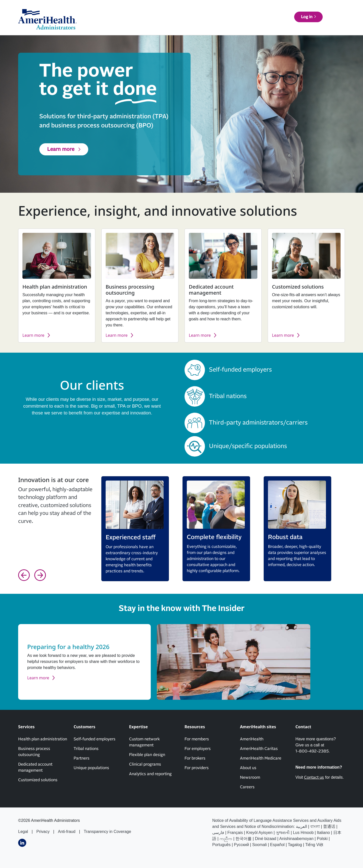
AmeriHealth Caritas (259, 749)
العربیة (301, 827)
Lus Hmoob (303, 833)
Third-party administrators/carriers (258, 423)
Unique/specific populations (248, 446)
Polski (322, 839)
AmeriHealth (252, 739)
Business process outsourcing (34, 752)
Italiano (323, 833)
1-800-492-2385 (312, 751)
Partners (82, 758)
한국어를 (244, 839)
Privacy (43, 832)
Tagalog (295, 845)
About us (264, 10)
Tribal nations (228, 396)
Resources (255, 22)
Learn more (61, 149)
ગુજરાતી (283, 833)
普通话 (329, 827)
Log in (329, 22)
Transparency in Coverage (107, 832)
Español (277, 845)
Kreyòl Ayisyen (259, 833)
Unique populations (91, 768)
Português (221, 845)
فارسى (218, 833)
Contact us (292, 10)
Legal (23, 832)
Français (235, 833)
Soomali (259, 845)
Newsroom (250, 777)
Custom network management (144, 742)
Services (176, 22)
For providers (197, 768)
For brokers (195, 758)
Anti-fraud (67, 832)
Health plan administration (43, 739)
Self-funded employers (240, 370)
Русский (241, 845)
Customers (202, 22)
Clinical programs (145, 764)
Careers (247, 787)
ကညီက (226, 839)
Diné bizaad (266, 839)
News (241, 10)
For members (197, 739)
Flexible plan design (147, 755)
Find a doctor (293, 22)
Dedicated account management (35, 767)
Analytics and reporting (150, 774)
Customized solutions (38, 780)
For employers (198, 749)
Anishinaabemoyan (296, 839)
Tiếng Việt (314, 845)
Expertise (229, 22)
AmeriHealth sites (326, 10)
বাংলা (315, 827)
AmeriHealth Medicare (261, 758)
